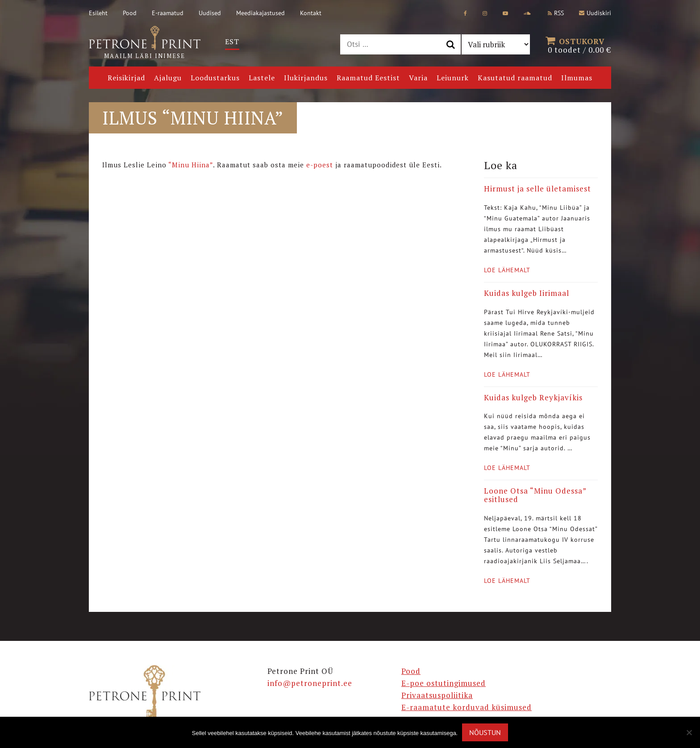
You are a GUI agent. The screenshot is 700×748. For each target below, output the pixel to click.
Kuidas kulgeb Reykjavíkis (533, 397)
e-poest (320, 165)
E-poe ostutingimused (444, 683)
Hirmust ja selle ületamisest (537, 189)
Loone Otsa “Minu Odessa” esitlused (535, 495)
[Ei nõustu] (689, 732)
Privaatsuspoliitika (437, 695)
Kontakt (311, 13)
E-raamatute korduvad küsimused (467, 707)
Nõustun (485, 732)
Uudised (210, 13)
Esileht (98, 13)
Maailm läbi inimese (145, 43)
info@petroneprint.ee (310, 683)
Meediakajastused (260, 13)
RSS (556, 13)
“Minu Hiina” (191, 165)
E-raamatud (168, 13)
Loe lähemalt (507, 270)
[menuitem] (232, 42)
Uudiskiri (595, 13)
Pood (130, 13)
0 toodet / (579, 45)
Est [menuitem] (232, 42)
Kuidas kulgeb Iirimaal (527, 293)
